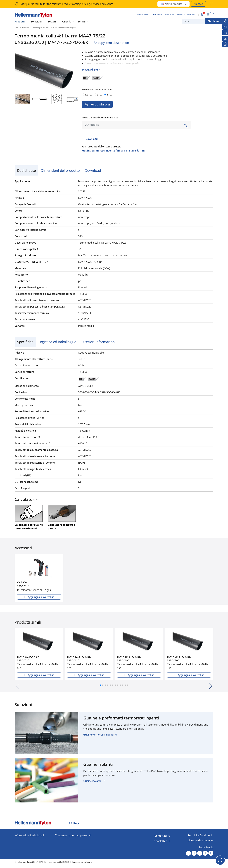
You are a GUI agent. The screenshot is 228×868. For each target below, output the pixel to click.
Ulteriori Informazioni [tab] (99, 342)
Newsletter (160, 841)
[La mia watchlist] (225, 44)
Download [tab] (93, 170)
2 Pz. (99, 95)
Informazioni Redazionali (29, 835)
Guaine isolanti (92, 781)
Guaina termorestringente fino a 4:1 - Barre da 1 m (113, 151)
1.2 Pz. (88, 95)
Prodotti (20, 22)
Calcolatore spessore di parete (62, 517)
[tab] (114, 500)
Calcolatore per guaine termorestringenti (29, 517)
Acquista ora (100, 104)
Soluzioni (36, 22)
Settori (52, 22)
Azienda (67, 22)
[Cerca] (197, 21)
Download (91, 139)
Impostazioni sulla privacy (83, 862)
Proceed (198, 4)
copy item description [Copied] (111, 43)
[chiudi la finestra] (211, 4)
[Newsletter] (225, 27)
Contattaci (161, 836)
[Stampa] (225, 33)
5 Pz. (109, 95)
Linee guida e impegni (201, 840)
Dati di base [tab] (26, 170)
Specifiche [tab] (25, 342)
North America (174, 4)
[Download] (225, 38)
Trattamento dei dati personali (73, 835)
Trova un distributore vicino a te (100, 117)
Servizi (82, 22)
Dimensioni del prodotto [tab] (60, 170)
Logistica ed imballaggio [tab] (57, 342)
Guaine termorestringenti (98, 735)
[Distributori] (225, 21)
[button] (100, 685)
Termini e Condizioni (200, 835)
